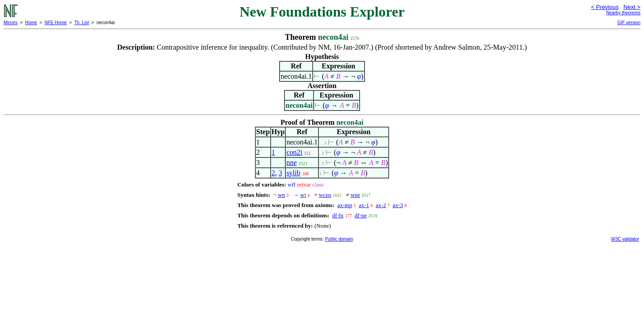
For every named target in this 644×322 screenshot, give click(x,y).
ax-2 (381, 205)
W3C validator (625, 239)
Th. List (82, 23)
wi (303, 195)
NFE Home (56, 23)
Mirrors (11, 23)
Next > (632, 7)
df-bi (338, 215)
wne (356, 195)
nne (291, 163)
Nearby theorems (623, 13)
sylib (293, 173)
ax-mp (345, 205)
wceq (325, 195)
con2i (294, 152)
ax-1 (364, 205)
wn (281, 195)
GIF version (629, 23)
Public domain (339, 239)
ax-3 (398, 205)
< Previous (605, 7)
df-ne (361, 215)
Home (31, 23)
